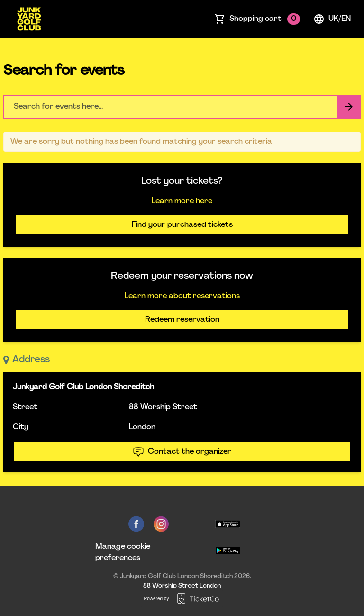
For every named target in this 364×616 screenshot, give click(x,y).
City (21, 427)
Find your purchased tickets (182, 225)
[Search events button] (349, 107)
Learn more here (182, 201)
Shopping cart (265, 19)
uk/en (332, 19)
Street (25, 407)
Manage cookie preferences (123, 552)
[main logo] (29, 19)
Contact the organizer (182, 452)
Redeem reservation (182, 320)
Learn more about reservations (182, 296)
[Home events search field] (182, 107)
